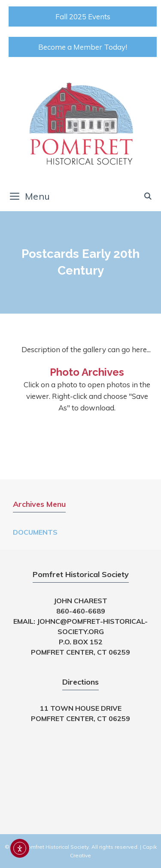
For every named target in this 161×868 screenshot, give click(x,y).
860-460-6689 (81, 611)
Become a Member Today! (83, 47)
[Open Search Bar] (148, 196)
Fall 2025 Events (83, 16)
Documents (35, 532)
